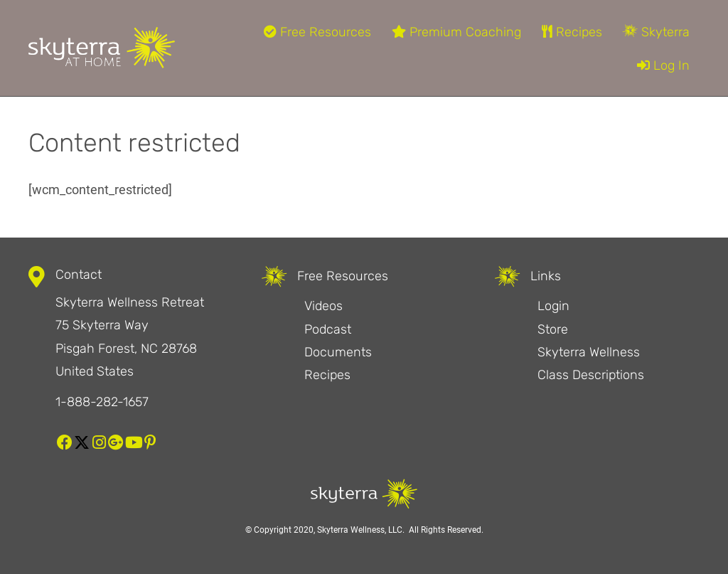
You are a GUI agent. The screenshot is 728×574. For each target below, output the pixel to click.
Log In (663, 65)
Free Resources (317, 32)
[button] (65, 442)
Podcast (328, 329)
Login (553, 306)
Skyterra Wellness (589, 352)
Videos (323, 306)
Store (553, 329)
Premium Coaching (456, 32)
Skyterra (656, 32)
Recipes (572, 32)
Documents (338, 352)
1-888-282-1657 (102, 402)
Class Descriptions (591, 375)
